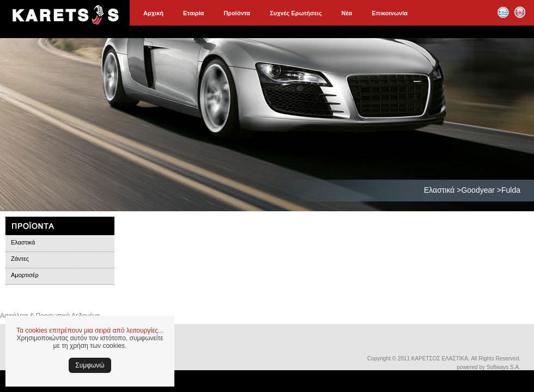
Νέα (347, 13)
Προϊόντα (237, 13)
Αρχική (153, 13)
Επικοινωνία (390, 13)
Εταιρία (193, 13)
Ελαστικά (23, 242)
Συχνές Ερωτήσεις (296, 13)
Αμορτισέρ (25, 275)
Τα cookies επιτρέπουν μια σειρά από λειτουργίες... (90, 330)
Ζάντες (20, 259)
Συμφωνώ (90, 365)
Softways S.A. (503, 367)
